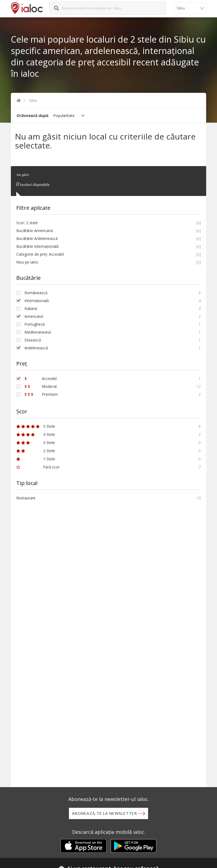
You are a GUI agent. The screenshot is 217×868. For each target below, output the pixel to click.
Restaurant (26, 497)
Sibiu (33, 101)
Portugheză (35, 323)
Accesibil (41, 378)
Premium (41, 393)
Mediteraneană (38, 331)
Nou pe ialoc (27, 261)
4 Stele (36, 434)
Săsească (33, 339)
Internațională (37, 300)
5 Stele (36, 425)
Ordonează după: (33, 115)
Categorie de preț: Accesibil (40, 253)
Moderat (41, 386)
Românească (36, 292)
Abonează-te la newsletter (104, 813)
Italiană (31, 308)
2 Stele (36, 450)
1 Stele (36, 458)
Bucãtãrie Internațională (37, 245)
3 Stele (36, 442)
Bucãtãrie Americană (35, 230)
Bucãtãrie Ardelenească (37, 238)
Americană (34, 316)
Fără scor (38, 466)
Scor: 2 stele (27, 222)
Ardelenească (36, 347)
